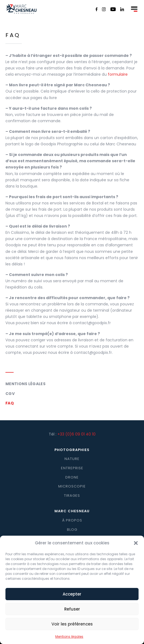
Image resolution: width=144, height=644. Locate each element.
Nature (72, 459)
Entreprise (72, 468)
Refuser (72, 614)
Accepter (72, 599)
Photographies (72, 450)
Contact (72, 539)
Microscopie (72, 486)
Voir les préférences (72, 629)
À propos (72, 520)
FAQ (10, 403)
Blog (72, 530)
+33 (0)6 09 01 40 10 (76, 434)
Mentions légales (25, 384)
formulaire (118, 74)
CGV (10, 394)
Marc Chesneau (72, 511)
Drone (72, 477)
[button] (136, 548)
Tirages (72, 496)
